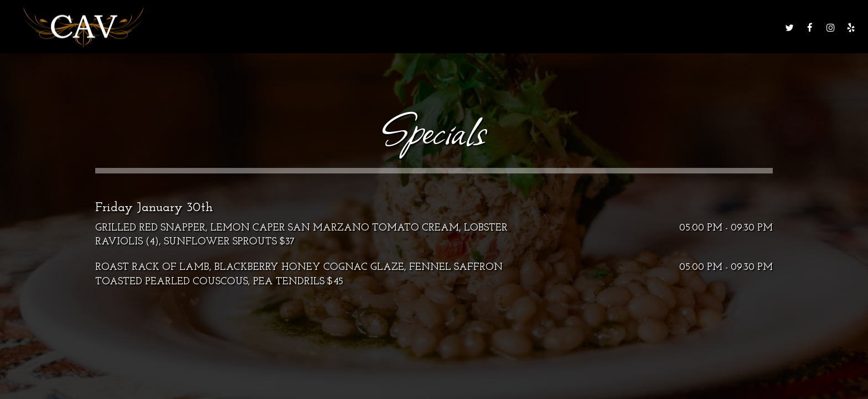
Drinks (431, 27)
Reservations (741, 27)
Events (530, 27)
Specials (480, 27)
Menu (387, 27)
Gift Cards (631, 27)
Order (683, 27)
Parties (577, 27)
